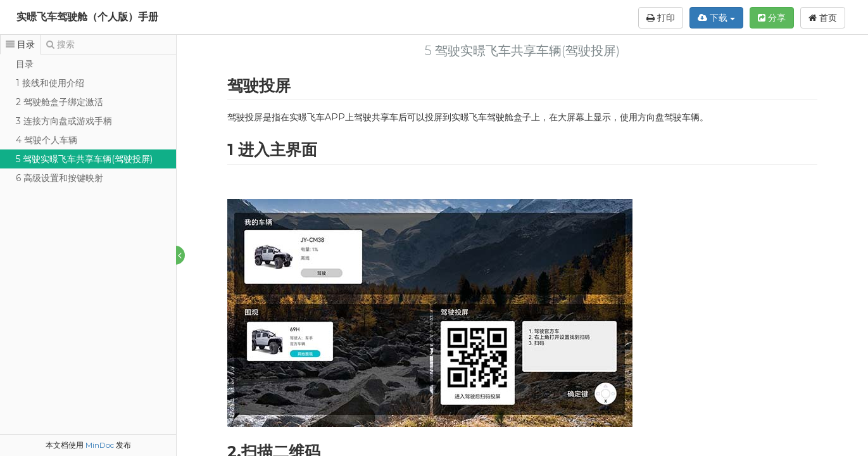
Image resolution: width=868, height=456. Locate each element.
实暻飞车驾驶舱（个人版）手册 (87, 17)
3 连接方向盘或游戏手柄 (64, 121)
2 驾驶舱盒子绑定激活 (60, 102)
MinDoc (100, 445)
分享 (772, 18)
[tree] (88, 121)
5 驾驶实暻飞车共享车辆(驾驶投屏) (84, 159)
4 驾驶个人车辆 (47, 140)
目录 (25, 64)
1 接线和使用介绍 (50, 83)
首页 (823, 18)
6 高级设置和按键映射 (60, 178)
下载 (716, 18)
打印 (661, 18)
